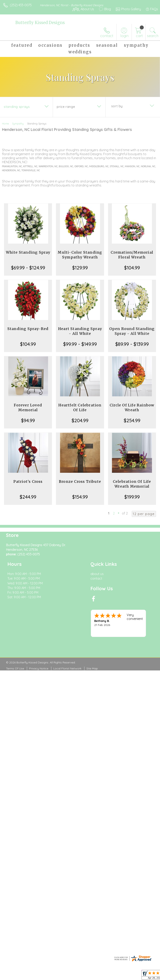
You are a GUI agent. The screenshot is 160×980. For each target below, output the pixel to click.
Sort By (117, 106)
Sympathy (18, 124)
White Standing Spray (28, 252)
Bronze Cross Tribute (80, 481)
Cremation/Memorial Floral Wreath (132, 255)
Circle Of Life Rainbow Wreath (132, 407)
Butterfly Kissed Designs (40, 23)
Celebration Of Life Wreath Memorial (132, 484)
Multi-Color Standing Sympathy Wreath (80, 255)
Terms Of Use (15, 668)
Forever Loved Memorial (28, 407)
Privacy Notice (39, 668)
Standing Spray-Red (28, 329)
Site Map (92, 668)
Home (6, 124)
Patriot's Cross (28, 481)
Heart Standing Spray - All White (80, 331)
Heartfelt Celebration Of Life (80, 407)
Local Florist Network (67, 668)
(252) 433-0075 (21, 5)
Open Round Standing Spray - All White (132, 331)
